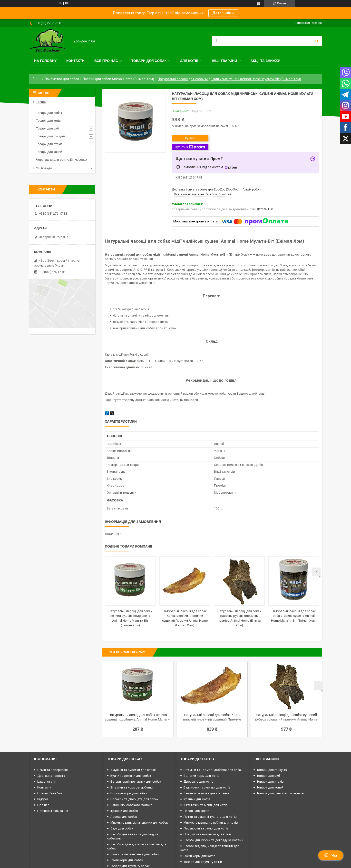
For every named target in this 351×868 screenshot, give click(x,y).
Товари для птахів (49, 144)
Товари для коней (49, 152)
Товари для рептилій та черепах (281, 793)
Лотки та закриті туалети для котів (210, 817)
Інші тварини (224, 61)
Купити (190, 138)
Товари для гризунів (51, 136)
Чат (331, 855)
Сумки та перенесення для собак (135, 854)
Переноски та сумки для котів (206, 828)
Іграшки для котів (197, 799)
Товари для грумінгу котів (203, 862)
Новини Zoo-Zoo (50, 793)
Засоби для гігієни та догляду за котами (213, 840)
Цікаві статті (47, 782)
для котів (189, 61)
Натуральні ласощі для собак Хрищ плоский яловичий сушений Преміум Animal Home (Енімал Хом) (212, 718)
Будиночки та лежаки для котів (207, 787)
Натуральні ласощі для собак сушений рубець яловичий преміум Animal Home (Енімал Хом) (286, 718)
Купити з (190, 147)
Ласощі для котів (196, 811)
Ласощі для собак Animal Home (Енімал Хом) (118, 79)
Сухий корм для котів (200, 856)
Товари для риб (48, 128)
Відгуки (43, 799)
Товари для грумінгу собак (130, 866)
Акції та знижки (265, 61)
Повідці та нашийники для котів (207, 834)
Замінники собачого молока (131, 805)
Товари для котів (48, 121)
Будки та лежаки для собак (131, 776)
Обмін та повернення (53, 770)
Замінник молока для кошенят (206, 793)
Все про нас (106, 61)
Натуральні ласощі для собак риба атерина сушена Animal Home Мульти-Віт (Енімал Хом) (294, 616)
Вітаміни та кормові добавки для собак (213, 770)
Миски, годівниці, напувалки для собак (139, 823)
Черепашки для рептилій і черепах (62, 160)
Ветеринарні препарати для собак (136, 782)
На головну (45, 61)
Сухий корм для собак (127, 860)
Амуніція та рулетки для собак (133, 770)
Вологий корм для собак (129, 793)
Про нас (43, 805)
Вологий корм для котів (202, 776)
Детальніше (223, 13)
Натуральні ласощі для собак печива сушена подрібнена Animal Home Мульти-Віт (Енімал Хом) (138, 718)
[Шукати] (317, 41)
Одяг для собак (122, 828)
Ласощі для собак (124, 817)
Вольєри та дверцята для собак (134, 799)
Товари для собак (149, 61)
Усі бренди (44, 168)
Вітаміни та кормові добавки (132, 787)
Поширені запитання (53, 811)
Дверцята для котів (199, 782)
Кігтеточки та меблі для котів (206, 805)
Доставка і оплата (51, 776)
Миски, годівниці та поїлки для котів (211, 823)
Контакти (75, 61)
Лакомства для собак (62, 79)
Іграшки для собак (124, 811)
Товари (41, 102)
